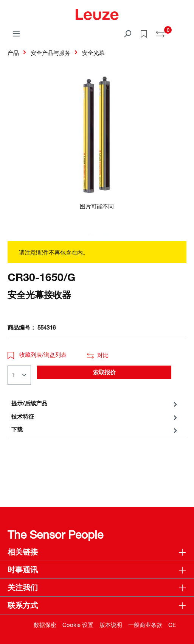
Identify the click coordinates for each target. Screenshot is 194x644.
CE (172, 625)
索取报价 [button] (104, 372)
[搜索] (127, 33)
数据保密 (45, 625)
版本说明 (111, 625)
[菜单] (16, 33)
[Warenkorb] (182, 31)
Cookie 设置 (78, 625)
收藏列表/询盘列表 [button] (37, 355)
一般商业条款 (145, 625)
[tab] (95, 403)
